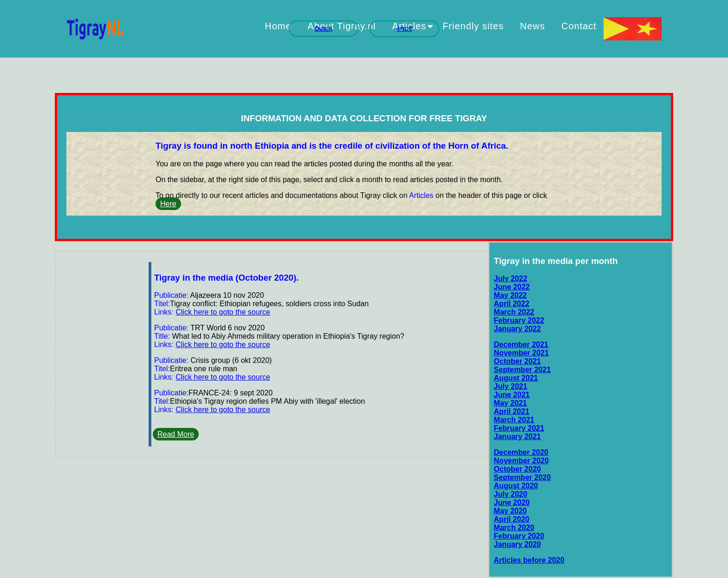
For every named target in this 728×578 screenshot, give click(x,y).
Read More (176, 434)
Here (168, 204)
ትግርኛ (404, 29)
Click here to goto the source (223, 312)
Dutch (324, 29)
